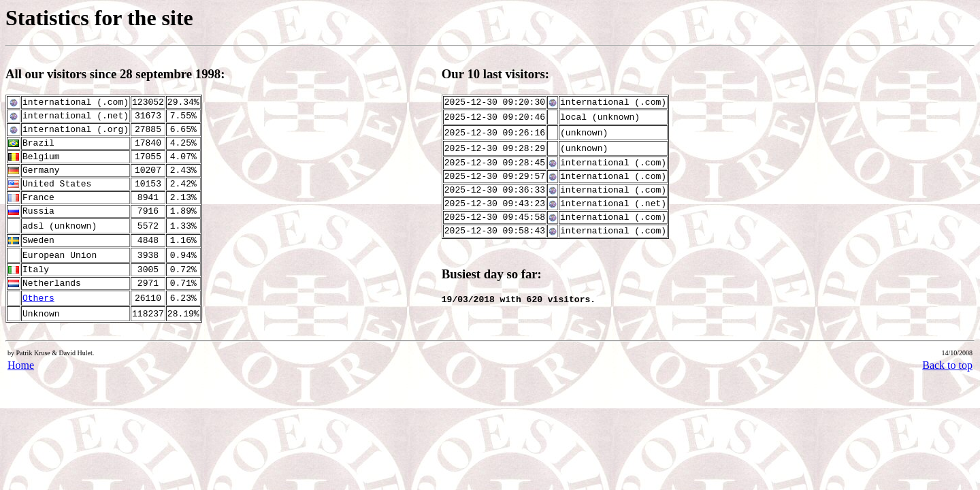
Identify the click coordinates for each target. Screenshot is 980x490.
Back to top (947, 365)
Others (38, 298)
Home (21, 365)
